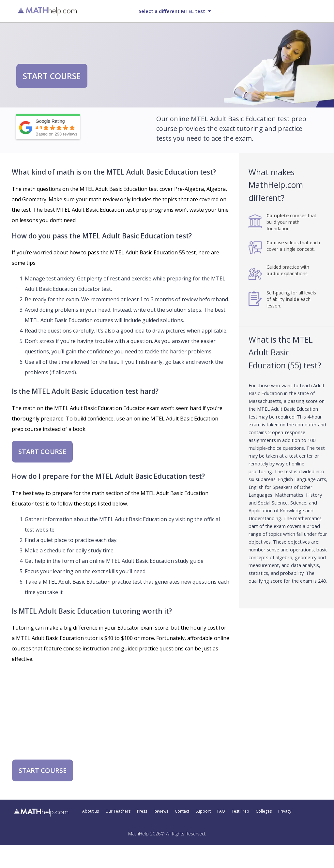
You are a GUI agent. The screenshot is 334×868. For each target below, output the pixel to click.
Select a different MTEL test (172, 11)
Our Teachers (118, 811)
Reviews (161, 811)
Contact (182, 811)
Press (142, 811)
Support (203, 811)
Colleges (264, 811)
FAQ (221, 811)
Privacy (285, 811)
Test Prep (240, 811)
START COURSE (52, 76)
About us (91, 811)
